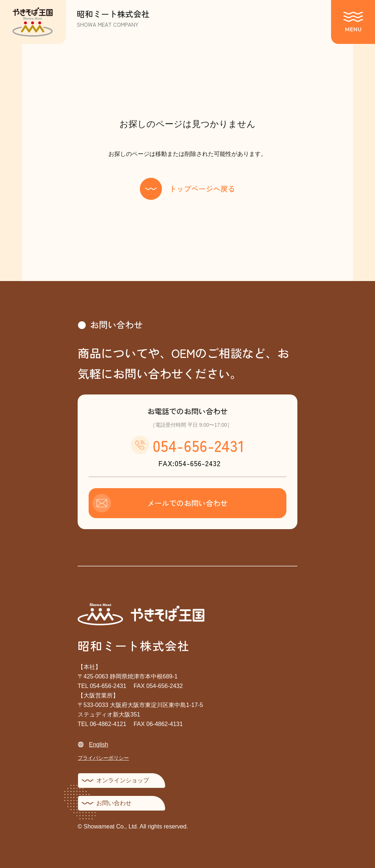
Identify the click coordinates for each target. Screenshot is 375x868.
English (99, 744)
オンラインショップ (123, 780)
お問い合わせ (114, 803)
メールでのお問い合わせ (187, 503)
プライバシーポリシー (103, 758)
